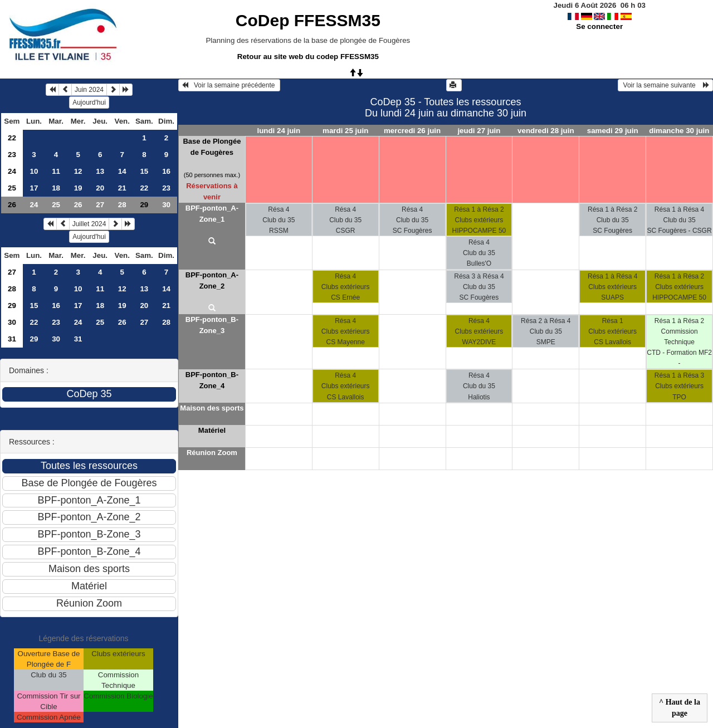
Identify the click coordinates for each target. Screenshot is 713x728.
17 (34, 188)
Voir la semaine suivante (665, 85)
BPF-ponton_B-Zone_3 (212, 325)
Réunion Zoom (212, 453)
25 (12, 188)
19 (78, 188)
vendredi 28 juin (546, 131)
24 (12, 171)
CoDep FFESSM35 (308, 20)
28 (122, 205)
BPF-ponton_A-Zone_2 (212, 280)
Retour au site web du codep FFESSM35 (308, 57)
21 (122, 188)
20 (100, 188)
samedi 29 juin (613, 131)
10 (34, 171)
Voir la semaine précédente (229, 85)
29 (12, 306)
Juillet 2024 (89, 224)
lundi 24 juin (279, 131)
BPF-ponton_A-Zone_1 (212, 214)
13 (100, 171)
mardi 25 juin (345, 131)
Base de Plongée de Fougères (212, 147)
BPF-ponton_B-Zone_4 (212, 380)
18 (56, 188)
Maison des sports (212, 408)
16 (166, 171)
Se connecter (599, 26)
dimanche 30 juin (679, 131)
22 (12, 138)
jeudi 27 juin (479, 131)
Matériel (212, 430)
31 (12, 339)
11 (56, 171)
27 (100, 205)
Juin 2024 (89, 90)
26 (12, 205)
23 (12, 155)
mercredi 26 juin (412, 131)
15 (144, 171)
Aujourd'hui (89, 102)
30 (166, 205)
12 (78, 171)
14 (122, 171)
